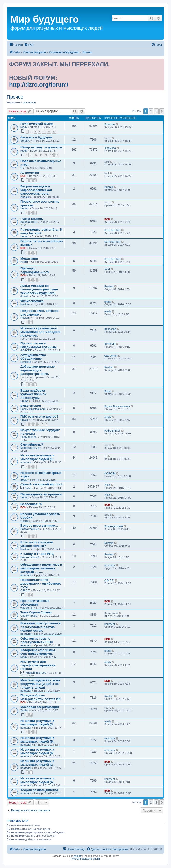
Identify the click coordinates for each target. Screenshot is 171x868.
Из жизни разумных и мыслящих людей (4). (37, 780)
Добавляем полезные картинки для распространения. (38, 370)
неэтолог (26, 462)
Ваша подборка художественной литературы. (33, 394)
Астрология (30, 173)
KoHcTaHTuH (29, 222)
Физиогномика (32, 301)
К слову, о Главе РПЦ (37, 554)
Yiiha (28, 488)
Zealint (24, 710)
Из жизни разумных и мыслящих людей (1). (37, 457)
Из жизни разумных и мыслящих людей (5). (37, 740)
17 (51, 155)
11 (49, 132)
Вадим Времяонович (33, 409)
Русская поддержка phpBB (85, 859)
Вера (107, 391)
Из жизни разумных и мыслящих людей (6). (37, 751)
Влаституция (31, 406)
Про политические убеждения (35, 603)
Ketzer (24, 262)
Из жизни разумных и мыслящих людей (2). (37, 763)
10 (44, 132)
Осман (25, 521)
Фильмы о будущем (36, 137)
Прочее (15, 97)
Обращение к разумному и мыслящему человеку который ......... (41, 568)
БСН (23, 176)
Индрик (25, 197)
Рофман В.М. (29, 437)
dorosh (25, 296)
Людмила (110, 148)
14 (36, 155)
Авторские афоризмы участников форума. (38, 652)
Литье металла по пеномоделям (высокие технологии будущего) (39, 289)
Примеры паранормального (35, 270)
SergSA (25, 141)
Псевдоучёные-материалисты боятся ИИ (41, 697)
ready (24, 127)
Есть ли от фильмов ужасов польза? (37, 544)
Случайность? (32, 444)
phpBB (77, 856)
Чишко (24, 208)
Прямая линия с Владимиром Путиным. (39, 345)
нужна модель (32, 219)
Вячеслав (110, 329)
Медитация (29, 258)
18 (57, 155)
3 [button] (156, 111)
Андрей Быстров (36, 673)
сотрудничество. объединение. (34, 357)
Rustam (109, 286)
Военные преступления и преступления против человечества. (41, 627)
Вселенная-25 (31, 504)
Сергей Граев (29, 616)
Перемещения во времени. (42, 494)
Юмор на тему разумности (41, 147)
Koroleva (109, 124)
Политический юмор (37, 124)
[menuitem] (29, 45)
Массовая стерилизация (40, 707)
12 (54, 132)
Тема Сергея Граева (36, 612)
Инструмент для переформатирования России (38, 665)
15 (41, 155)
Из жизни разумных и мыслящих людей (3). (37, 723)
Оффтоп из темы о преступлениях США (37, 640)
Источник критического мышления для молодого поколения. (40, 332)
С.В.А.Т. (25, 590)
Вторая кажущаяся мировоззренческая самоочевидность (36, 190)
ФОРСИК (26, 350)
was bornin (29, 103)
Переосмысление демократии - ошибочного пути (41, 583)
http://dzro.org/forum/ (39, 85)
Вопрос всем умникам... (39, 526)
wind (107, 269)
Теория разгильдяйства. (40, 790)
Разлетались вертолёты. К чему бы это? (41, 231)
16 (46, 155)
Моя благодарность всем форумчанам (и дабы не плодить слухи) (40, 684)
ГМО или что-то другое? (39, 417)
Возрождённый (30, 448)
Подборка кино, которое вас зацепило (39, 313)
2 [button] (151, 111)
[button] (162, 111)
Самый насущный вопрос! (41, 484)
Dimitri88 (26, 362)
